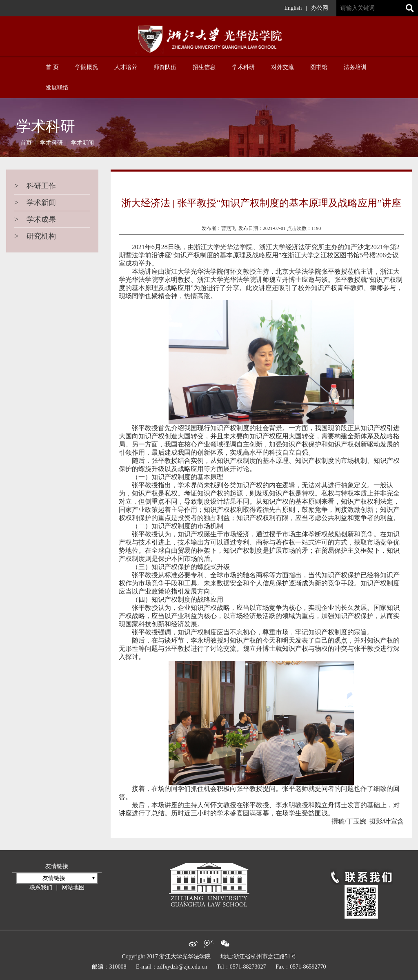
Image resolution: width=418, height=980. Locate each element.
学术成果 (35, 219)
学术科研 (51, 143)
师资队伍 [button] (165, 67)
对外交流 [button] (282, 67)
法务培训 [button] (355, 67)
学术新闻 (82, 143)
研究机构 (35, 236)
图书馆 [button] (319, 67)
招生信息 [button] (204, 67)
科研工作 (35, 186)
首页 (26, 143)
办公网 (320, 8)
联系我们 (41, 887)
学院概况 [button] (87, 67)
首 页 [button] (52, 67)
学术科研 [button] (243, 67)
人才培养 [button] (126, 67)
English (293, 8)
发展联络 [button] (57, 88)
